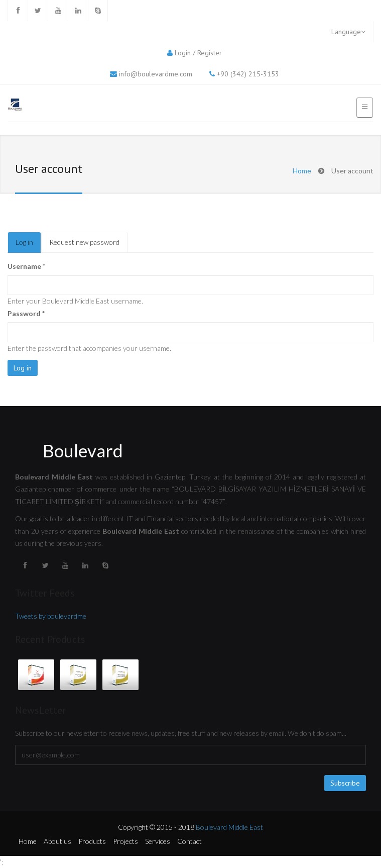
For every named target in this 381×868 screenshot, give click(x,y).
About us (57, 841)
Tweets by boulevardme (51, 616)
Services (158, 841)
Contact (189, 841)
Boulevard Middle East (229, 827)
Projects (125, 841)
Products (92, 841)
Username (26, 266)
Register (210, 53)
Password (26, 313)
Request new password (84, 242)
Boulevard (83, 450)
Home (302, 171)
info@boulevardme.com (156, 74)
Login (183, 53)
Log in (28, 245)
